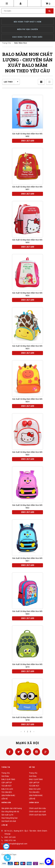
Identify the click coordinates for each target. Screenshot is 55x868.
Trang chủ (6, 773)
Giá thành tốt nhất (9, 821)
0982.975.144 (10, 841)
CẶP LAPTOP (7, 783)
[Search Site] (27, 11)
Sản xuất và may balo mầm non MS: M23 (27, 453)
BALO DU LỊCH (7, 789)
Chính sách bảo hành (38, 815)
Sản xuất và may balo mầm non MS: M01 (27, 188)
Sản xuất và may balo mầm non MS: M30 (27, 241)
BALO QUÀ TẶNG (8, 779)
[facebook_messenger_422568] (48, 861)
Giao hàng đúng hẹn (10, 818)
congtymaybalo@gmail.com (16, 844)
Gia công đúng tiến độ (10, 812)
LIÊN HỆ (5, 799)
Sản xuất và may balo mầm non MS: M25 (27, 347)
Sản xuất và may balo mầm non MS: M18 (27, 719)
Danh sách (49, 82)
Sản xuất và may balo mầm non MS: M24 (27, 400)
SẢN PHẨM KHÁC (8, 795)
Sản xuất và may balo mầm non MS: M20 (27, 613)
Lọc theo (11, 82)
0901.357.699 (10, 837)
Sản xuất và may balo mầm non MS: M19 (27, 666)
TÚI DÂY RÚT (7, 786)
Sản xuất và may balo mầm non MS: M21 (27, 559)
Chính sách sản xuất (37, 812)
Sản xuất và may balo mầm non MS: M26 (27, 294)
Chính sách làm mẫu (37, 808)
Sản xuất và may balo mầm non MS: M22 (27, 506)
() (48, 4)
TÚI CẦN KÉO (7, 792)
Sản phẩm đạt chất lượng (12, 808)
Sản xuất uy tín (7, 815)
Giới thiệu (5, 776)
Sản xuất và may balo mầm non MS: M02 (27, 135)
